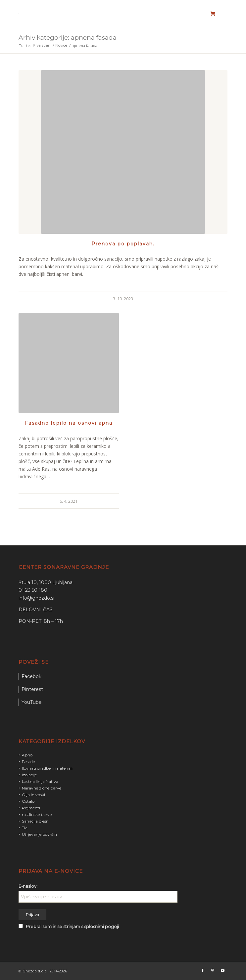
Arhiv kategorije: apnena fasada (68, 38)
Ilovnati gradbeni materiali (47, 768)
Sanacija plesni (36, 821)
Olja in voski (33, 795)
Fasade (28, 762)
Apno (27, 755)
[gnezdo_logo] (102, 14)
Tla (25, 828)
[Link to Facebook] (203, 970)
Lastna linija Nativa (40, 781)
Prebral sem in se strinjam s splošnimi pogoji (72, 927)
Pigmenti (31, 808)
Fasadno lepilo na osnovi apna (69, 423)
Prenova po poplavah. (123, 244)
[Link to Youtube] (222, 970)
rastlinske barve (37, 814)
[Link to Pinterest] (213, 970)
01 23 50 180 (33, 590)
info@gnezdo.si (36, 598)
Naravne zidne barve (42, 788)
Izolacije (29, 775)
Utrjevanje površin (39, 834)
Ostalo (28, 801)
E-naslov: (28, 886)
